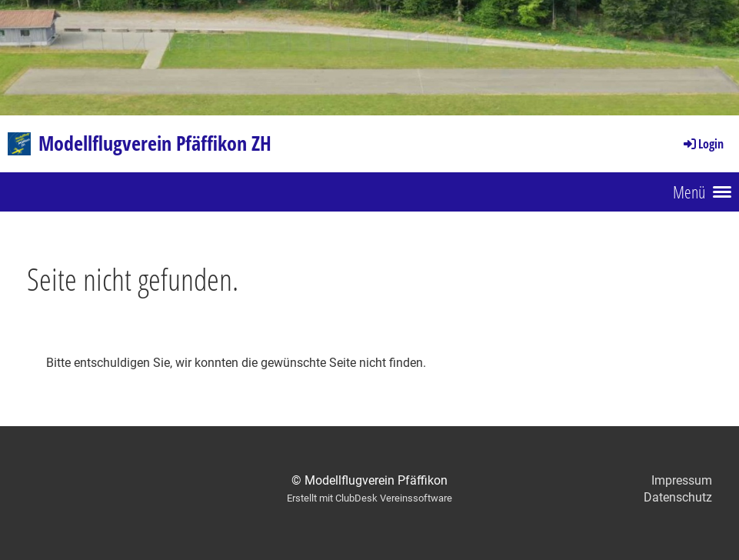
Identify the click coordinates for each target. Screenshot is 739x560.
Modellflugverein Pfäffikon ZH (155, 143)
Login (702, 144)
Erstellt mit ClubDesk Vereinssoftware (369, 498)
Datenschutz (678, 497)
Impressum (682, 480)
